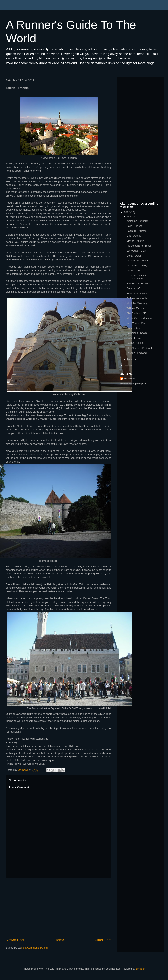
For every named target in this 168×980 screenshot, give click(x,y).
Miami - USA (134, 271)
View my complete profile (134, 384)
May (130, 359)
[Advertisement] (59, 908)
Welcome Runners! (137, 221)
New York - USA (135, 323)
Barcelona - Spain (136, 333)
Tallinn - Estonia (135, 308)
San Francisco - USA (138, 283)
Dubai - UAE (133, 288)
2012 (127, 212)
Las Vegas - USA (136, 251)
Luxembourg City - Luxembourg (137, 277)
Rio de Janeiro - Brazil (139, 246)
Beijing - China (135, 343)
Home (59, 940)
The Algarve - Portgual (139, 348)
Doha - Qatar (134, 256)
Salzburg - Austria (136, 231)
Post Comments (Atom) (35, 948)
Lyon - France (134, 338)
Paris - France (134, 226)
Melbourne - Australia (138, 261)
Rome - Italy (133, 328)
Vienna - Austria (135, 241)
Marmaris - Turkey (137, 265)
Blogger (140, 969)
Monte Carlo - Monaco (139, 318)
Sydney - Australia (137, 298)
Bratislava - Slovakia (138, 293)
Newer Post (15, 940)
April (130, 217)
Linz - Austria (134, 236)
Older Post (103, 940)
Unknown (130, 379)
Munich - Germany (137, 303)
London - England (136, 353)
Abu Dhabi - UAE (136, 313)
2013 (127, 365)
